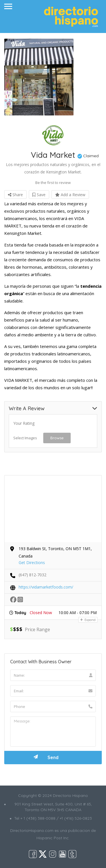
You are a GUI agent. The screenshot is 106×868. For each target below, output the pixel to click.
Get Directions (32, 563)
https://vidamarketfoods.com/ (46, 587)
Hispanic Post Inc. (53, 838)
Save (39, 195)
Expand (88, 620)
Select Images (25, 438)
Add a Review (70, 195)
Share (15, 195)
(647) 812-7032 (33, 575)
